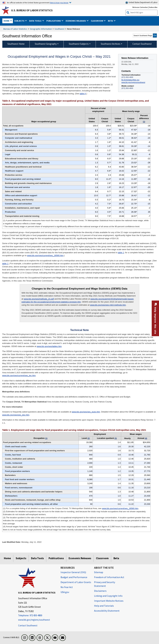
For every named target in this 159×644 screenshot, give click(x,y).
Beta (116, 558)
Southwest (59, 29)
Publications (56, 558)
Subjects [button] (20, 21)
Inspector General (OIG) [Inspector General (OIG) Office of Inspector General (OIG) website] (73, 572)
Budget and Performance (74, 577)
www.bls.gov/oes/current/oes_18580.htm (45, 255)
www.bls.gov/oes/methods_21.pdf (39, 299)
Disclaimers (100, 591)
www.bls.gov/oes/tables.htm (49, 346)
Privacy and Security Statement (105, 584)
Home (7, 558)
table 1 (121, 253)
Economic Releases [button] (76, 21)
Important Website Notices (109, 601)
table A (83, 94)
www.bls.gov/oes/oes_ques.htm (86, 412)
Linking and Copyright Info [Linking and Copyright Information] (108, 596)
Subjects (21, 558)
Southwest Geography (46, 44)
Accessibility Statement (107, 611)
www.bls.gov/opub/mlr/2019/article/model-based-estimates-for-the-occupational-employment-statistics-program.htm (78, 300)
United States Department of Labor (141, 3)
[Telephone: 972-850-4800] (37, 616)
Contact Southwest (28, 625)
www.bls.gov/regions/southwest (133, 82)
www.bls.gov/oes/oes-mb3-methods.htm (108, 305)
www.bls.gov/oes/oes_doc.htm (16, 415)
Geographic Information (41, 29)
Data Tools (37, 558)
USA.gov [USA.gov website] (65, 592)
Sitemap (99, 572)
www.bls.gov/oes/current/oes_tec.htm (19, 375)
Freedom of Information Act (109, 577)
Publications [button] (54, 21)
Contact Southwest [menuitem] (142, 44)
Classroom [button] (97, 21)
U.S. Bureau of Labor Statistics (32, 10)
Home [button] (7, 21)
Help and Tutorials (104, 606)
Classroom (102, 558)
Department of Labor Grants (76, 582)
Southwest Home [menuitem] (16, 44)
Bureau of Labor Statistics (15, 29)
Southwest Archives (111, 44)
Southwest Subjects (79, 44)
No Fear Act (67, 587)
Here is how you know (59, 2)
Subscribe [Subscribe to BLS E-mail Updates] (153, 7)
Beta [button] (111, 21)
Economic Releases (80, 558)
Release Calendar (140, 7)
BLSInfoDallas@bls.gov (130, 80)
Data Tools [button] (36, 21)
